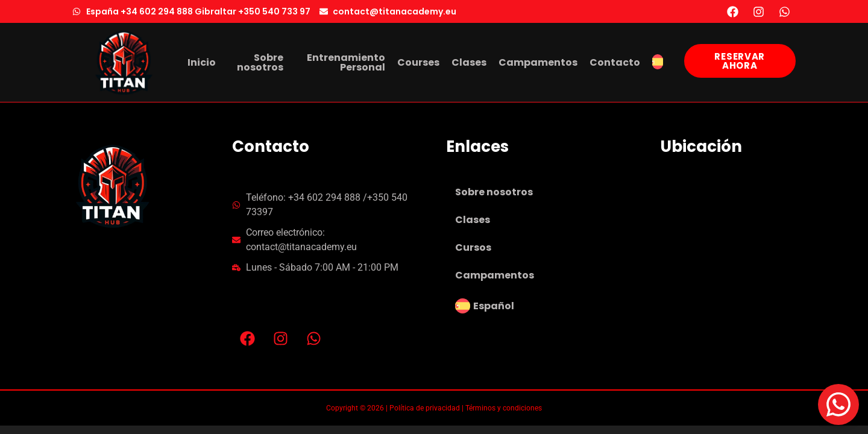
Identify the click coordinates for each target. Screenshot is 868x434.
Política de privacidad (425, 408)
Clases (473, 220)
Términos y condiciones (504, 408)
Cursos (473, 247)
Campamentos (495, 275)
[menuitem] (658, 63)
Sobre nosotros (494, 192)
